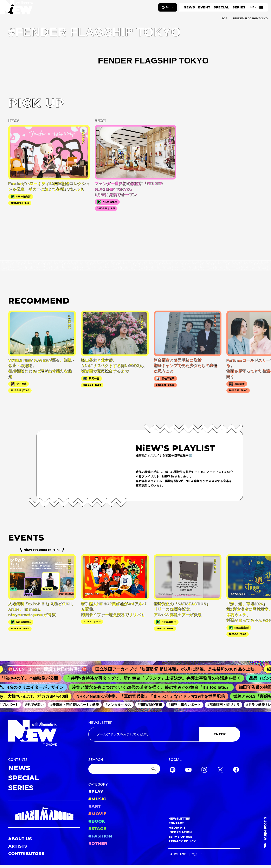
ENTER (220, 734)
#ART (95, 806)
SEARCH (96, 760)
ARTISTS (18, 846)
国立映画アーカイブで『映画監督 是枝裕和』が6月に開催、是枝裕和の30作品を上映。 (182, 669)
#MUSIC (97, 799)
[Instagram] (204, 770)
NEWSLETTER (101, 723)
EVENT (204, 7)
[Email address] (144, 734)
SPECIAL (221, 7)
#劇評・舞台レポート (187, 705)
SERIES (239, 7)
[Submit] (154, 769)
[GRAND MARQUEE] (44, 814)
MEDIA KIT (177, 828)
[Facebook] (236, 770)
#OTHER (98, 843)
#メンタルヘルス (121, 705)
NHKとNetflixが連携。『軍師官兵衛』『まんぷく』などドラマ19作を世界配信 (154, 696)
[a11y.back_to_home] (17, 9)
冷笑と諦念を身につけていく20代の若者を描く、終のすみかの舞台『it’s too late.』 (155, 687)
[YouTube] (188, 770)
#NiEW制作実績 (153, 705)
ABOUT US (20, 839)
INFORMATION (180, 832)
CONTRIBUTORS (26, 854)
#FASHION (100, 836)
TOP (224, 18)
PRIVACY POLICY (182, 841)
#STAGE (97, 829)
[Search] (124, 769)
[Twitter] (220, 770)
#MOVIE (97, 814)
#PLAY (96, 792)
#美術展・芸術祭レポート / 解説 (77, 705)
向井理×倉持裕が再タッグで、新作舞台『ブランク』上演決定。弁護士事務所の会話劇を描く (158, 678)
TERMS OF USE (180, 837)
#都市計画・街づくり (226, 705)
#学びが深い (37, 705)
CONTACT (176, 823)
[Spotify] (173, 770)
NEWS (189, 7)
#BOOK (97, 821)
